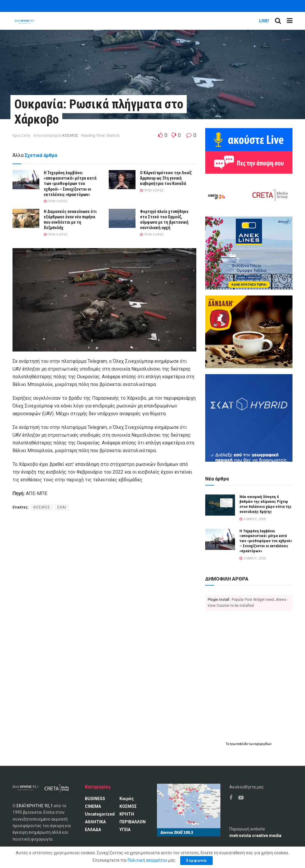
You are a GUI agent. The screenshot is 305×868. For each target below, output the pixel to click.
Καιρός (127, 799)
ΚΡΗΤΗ (127, 814)
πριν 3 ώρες (56, 201)
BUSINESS (95, 799)
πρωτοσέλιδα (239, 744)
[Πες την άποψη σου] (249, 162)
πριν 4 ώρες (56, 235)
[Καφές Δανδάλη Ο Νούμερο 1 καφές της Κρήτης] (249, 332)
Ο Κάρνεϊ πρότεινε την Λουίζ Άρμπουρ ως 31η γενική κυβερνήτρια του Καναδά (166, 178)
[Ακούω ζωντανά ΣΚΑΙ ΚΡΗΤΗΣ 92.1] (249, 139)
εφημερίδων (263, 744)
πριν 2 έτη (21, 135)
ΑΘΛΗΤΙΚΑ (95, 822)
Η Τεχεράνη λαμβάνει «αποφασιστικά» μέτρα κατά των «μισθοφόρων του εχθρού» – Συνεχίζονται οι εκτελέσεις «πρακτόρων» (70, 184)
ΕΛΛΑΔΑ (93, 830)
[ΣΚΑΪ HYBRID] (249, 418)
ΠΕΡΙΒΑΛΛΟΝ (133, 822)
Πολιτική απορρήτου (148, 860)
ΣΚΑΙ (62, 507)
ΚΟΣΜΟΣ (70, 135)
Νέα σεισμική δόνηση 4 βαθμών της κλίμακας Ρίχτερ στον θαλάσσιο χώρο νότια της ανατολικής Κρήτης (266, 504)
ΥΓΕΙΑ (125, 830)
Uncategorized (100, 814)
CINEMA (93, 806)
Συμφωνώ (196, 860)
